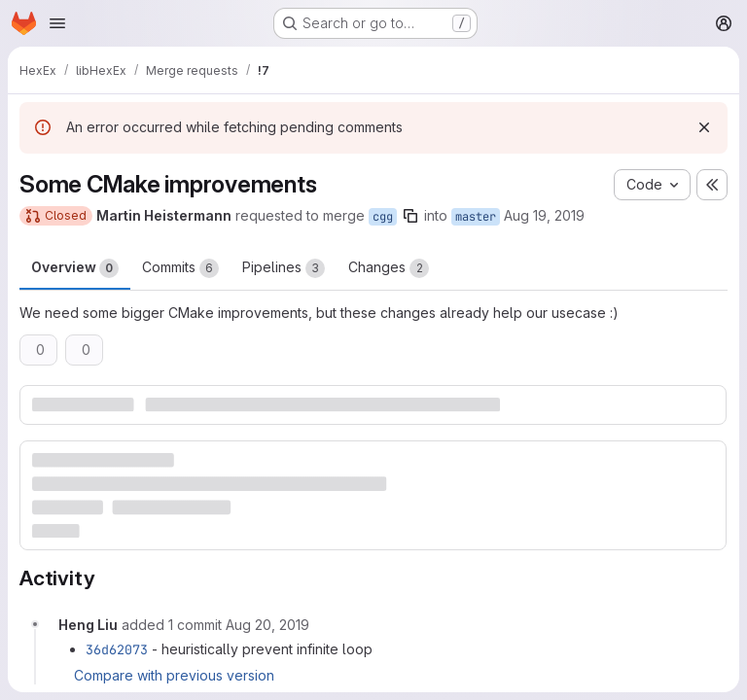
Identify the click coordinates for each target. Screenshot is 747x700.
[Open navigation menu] (57, 23)
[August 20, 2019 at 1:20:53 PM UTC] (267, 625)
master (476, 217)
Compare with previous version (174, 675)
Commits (180, 268)
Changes (389, 268)
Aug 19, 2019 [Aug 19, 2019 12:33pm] (544, 215)
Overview (75, 268)
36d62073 (117, 649)
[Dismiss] (704, 127)
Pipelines (284, 268)
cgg (383, 217)
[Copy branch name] (410, 216)
